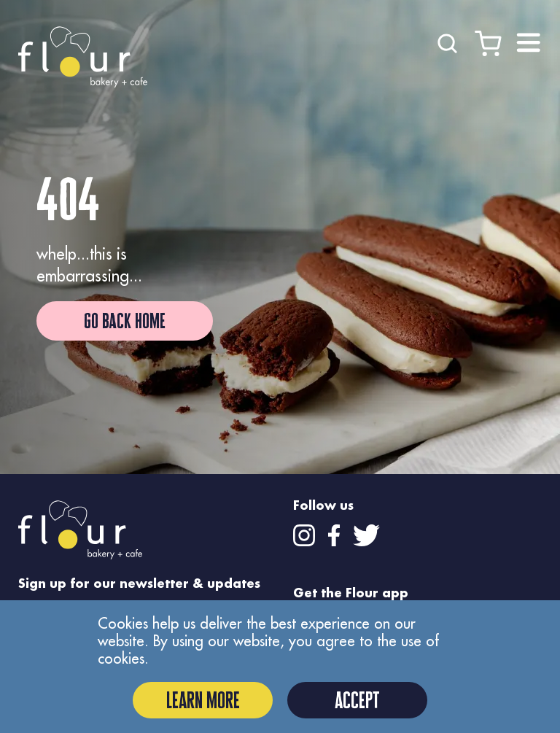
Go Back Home (125, 321)
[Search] (447, 41)
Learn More (203, 700)
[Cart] (488, 41)
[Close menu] (529, 43)
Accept (357, 700)
